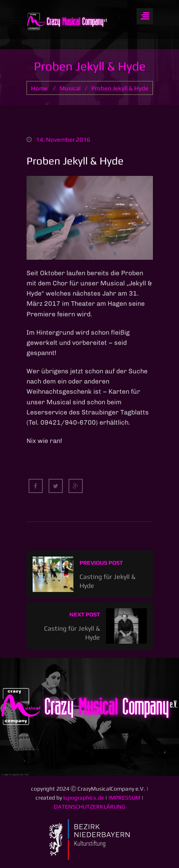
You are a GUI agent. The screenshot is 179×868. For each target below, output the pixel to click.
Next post (85, 614)
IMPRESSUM (124, 798)
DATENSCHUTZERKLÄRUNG (89, 807)
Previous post (101, 563)
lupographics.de (84, 798)
